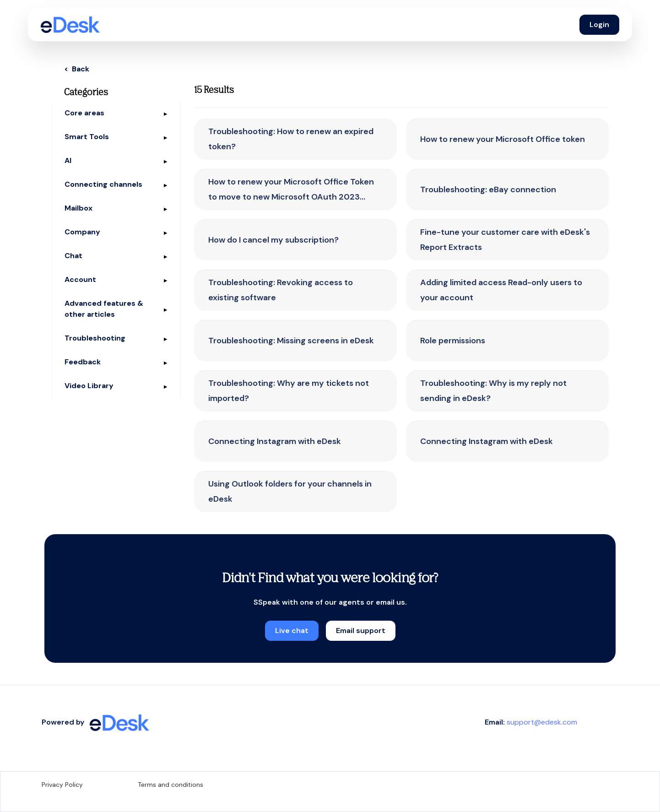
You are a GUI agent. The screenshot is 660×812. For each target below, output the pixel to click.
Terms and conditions (170, 785)
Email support (361, 631)
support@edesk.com (542, 722)
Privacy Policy (62, 785)
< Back (77, 69)
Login (599, 24)
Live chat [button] (292, 631)
